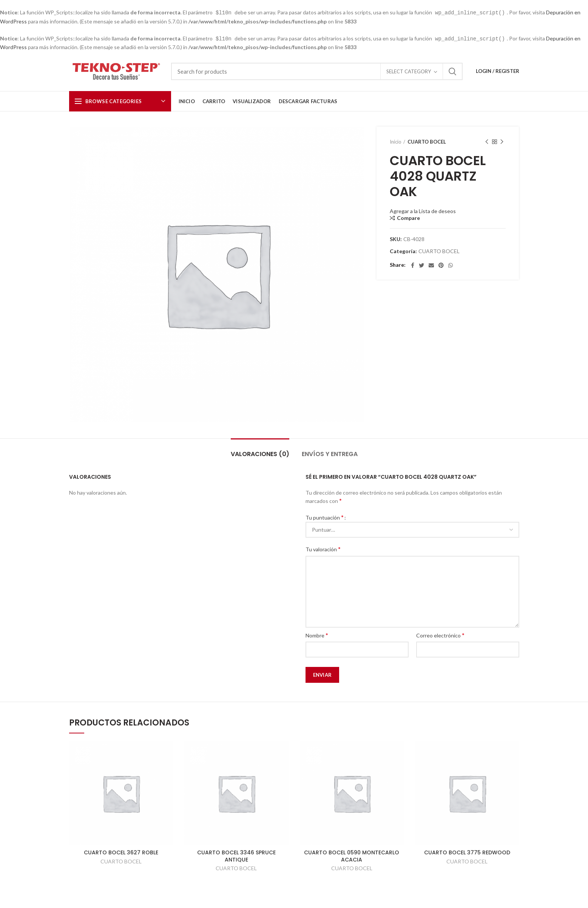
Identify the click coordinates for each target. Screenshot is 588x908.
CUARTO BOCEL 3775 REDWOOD (467, 852)
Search (452, 71)
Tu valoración (323, 548)
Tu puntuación (325, 516)
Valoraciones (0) (260, 453)
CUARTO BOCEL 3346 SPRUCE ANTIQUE (236, 855)
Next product (502, 141)
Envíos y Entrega (330, 453)
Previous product (487, 141)
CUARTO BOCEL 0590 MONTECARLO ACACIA (352, 855)
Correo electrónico (440, 634)
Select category (409, 71)
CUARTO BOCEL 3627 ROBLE (121, 852)
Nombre (317, 634)
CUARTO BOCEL (427, 141)
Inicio (396, 141)
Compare (408, 217)
